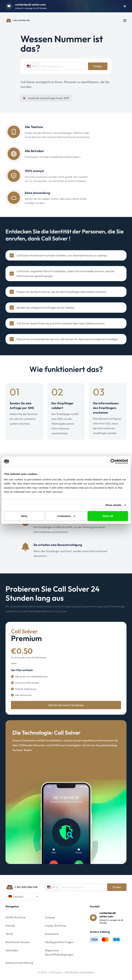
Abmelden (12, 950)
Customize (66, 516)
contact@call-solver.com (30, 4)
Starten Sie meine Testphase (66, 705)
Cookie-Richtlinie (56, 926)
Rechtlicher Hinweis (18, 942)
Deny (24, 516)
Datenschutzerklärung (19, 963)
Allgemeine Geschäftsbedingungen (59, 952)
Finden (98, 66)
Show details (114, 505)
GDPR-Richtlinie (16, 917)
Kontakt (10, 926)
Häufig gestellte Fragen (59, 942)
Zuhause (50, 917)
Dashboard (52, 934)
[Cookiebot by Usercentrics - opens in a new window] (113, 462)
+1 (32, 66)
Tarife (9, 934)
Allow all (108, 516)
